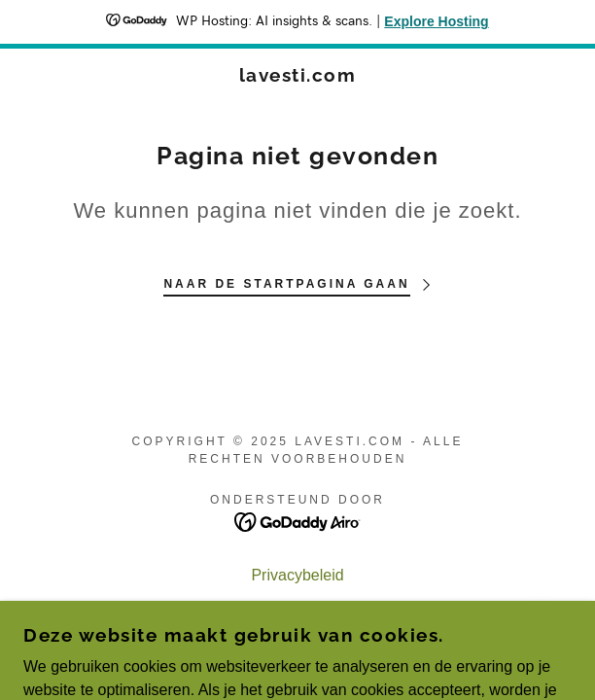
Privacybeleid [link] (297, 575)
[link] (297, 75)
